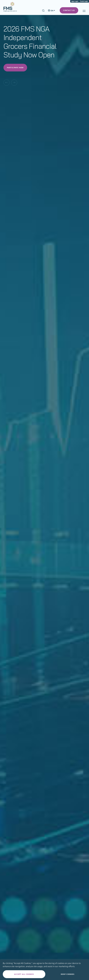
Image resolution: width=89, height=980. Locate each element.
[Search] (43, 11)
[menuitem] (10, 8)
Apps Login (75, 1)
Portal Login (84, 1)
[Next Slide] (14, 83)
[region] (44, 970)
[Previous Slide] (6, 83)
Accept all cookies (24, 974)
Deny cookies (68, 974)
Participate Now (15, 68)
